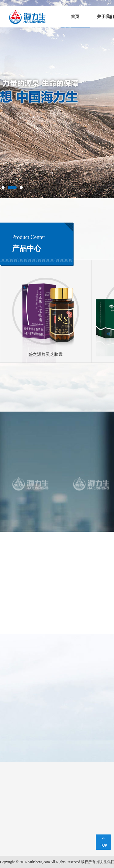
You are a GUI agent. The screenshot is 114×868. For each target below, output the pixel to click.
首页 (75, 17)
